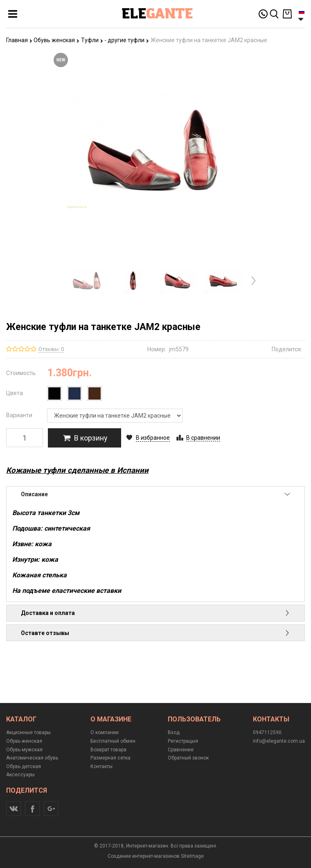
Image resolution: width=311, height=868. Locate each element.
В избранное (153, 438)
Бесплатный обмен (113, 741)
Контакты (101, 766)
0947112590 (267, 732)
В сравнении (203, 438)
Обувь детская (24, 766)
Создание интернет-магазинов (144, 856)
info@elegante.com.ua (279, 741)
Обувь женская (56, 40)
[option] (87, 281)
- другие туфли (127, 40)
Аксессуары (20, 775)
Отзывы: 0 (51, 349)
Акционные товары (28, 732)
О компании (105, 732)
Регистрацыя (183, 741)
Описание (155, 494)
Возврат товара (108, 750)
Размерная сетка (110, 758)
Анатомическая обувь (32, 758)
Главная (19, 40)
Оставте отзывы (155, 633)
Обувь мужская (24, 750)
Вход (174, 732)
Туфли (92, 40)
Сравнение (181, 750)
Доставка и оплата (155, 613)
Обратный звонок (188, 758)
